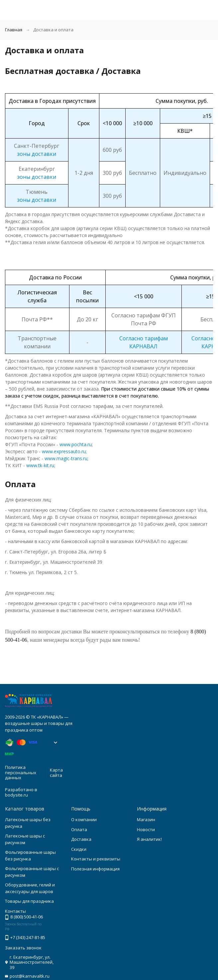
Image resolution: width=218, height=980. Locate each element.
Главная (14, 30)
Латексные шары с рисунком (25, 839)
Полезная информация (95, 869)
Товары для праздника (29, 901)
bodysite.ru (16, 795)
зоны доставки (37, 154)
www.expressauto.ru (63, 451)
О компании (84, 819)
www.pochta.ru (75, 444)
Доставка (81, 839)
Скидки (79, 849)
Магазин (146, 819)
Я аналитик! (149, 839)
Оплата (79, 829)
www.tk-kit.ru (40, 465)
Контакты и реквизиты (96, 859)
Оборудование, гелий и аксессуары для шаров (30, 888)
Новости (146, 829)
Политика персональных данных (21, 772)
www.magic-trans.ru (65, 458)
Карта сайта (56, 773)
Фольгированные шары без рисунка (30, 855)
